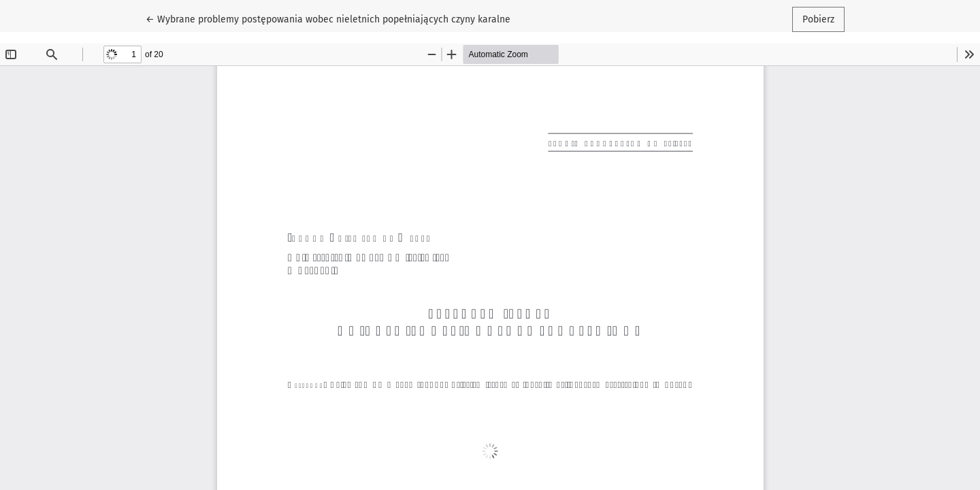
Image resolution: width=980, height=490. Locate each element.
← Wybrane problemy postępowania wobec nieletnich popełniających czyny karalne (328, 18)
